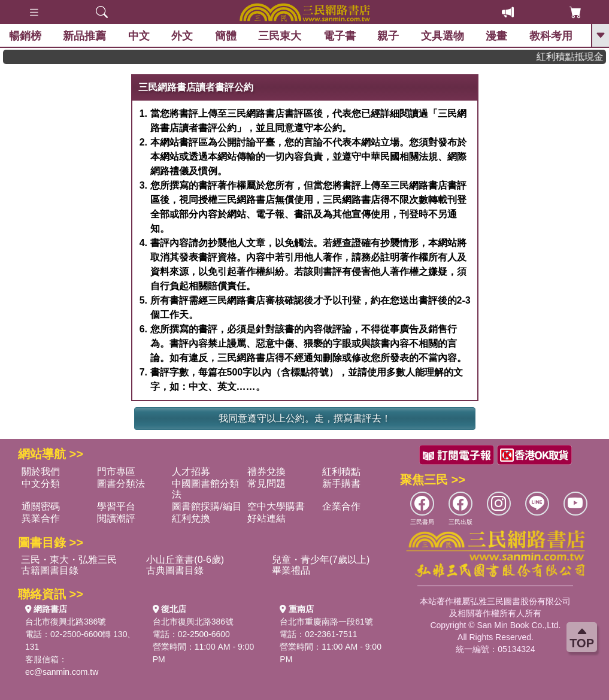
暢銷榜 (25, 36)
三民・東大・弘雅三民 (69, 560)
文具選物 (443, 36)
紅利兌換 (191, 518)
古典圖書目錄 (175, 570)
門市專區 (116, 472)
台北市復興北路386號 (66, 622)
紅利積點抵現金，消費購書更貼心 (576, 57)
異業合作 (41, 518)
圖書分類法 (121, 484)
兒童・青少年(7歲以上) (321, 560)
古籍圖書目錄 (50, 570)
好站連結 (266, 518)
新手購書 (341, 484)
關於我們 (41, 472)
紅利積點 (341, 472)
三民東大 (280, 36)
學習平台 (116, 506)
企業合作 (341, 506)
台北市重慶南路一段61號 (326, 622)
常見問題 (266, 484)
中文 (139, 36)
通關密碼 (41, 506)
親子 (388, 36)
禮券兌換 (266, 472)
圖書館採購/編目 (207, 506)
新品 (84, 36)
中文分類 (41, 484)
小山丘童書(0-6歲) (185, 560)
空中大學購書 (276, 506)
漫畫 (496, 36)
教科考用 (551, 36)
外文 (182, 36)
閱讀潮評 (116, 518)
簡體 (226, 36)
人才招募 (191, 472)
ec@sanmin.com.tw (62, 672)
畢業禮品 (291, 570)
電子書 (340, 36)
